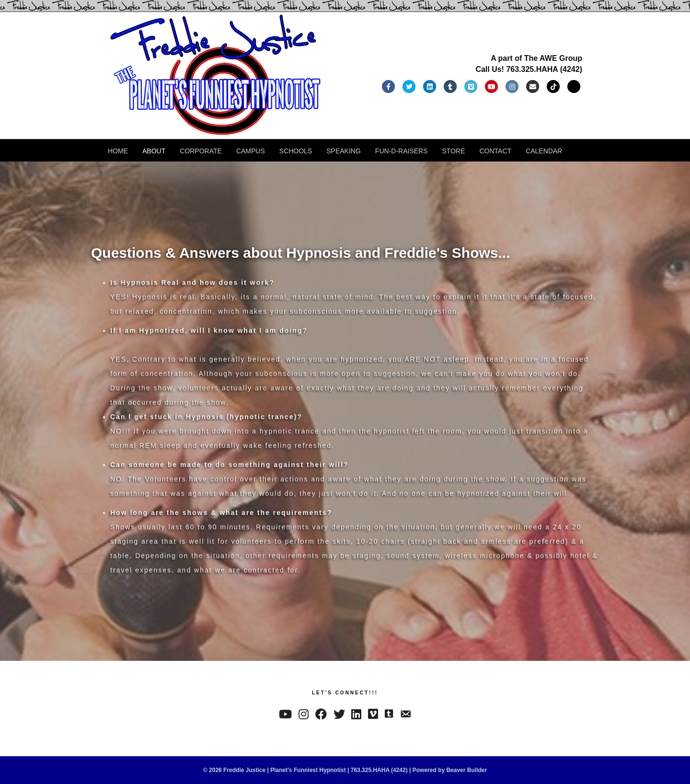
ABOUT (154, 151)
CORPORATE (201, 151)
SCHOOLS (296, 151)
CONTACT (496, 151)
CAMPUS (251, 151)
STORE (454, 151)
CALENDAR (544, 151)
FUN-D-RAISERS (402, 151)
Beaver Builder (466, 770)
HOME (118, 151)
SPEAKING (344, 151)
